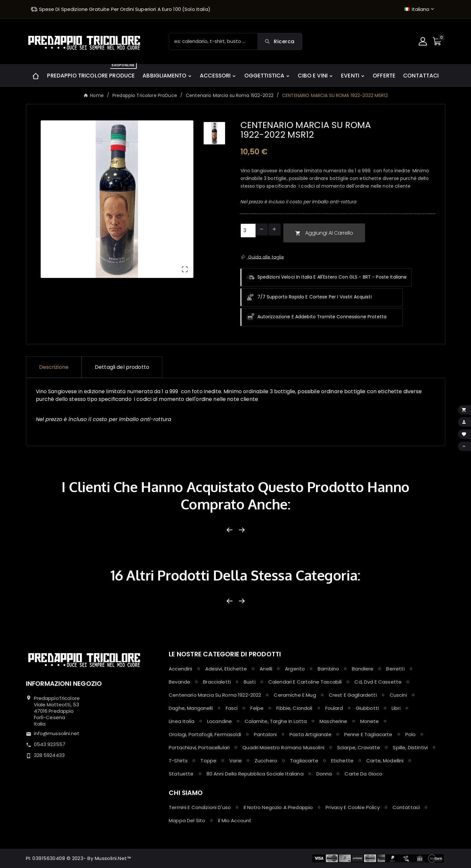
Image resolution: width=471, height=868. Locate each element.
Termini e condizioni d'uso (200, 807)
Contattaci (406, 807)
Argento (295, 669)
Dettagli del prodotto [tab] (122, 367)
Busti (250, 682)
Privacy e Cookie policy (353, 807)
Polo (411, 734)
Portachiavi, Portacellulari (199, 747)
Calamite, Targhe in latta (276, 721)
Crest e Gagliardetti (353, 695)
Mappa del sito (187, 820)
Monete (370, 721)
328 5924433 (49, 755)
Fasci (232, 708)
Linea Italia (182, 721)
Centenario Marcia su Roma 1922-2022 (215, 695)
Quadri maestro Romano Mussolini (283, 747)
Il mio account (235, 820)
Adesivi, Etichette (226, 669)
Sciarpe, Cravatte (359, 747)
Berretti (395, 669)
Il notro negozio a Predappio (278, 807)
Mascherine (333, 721)
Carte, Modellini (385, 761)
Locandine (219, 721)
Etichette (342, 761)
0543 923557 (50, 744)
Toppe (208, 761)
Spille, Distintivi (410, 747)
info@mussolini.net (57, 733)
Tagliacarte (304, 761)
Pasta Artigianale (310, 734)
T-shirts (178, 761)
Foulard (334, 708)
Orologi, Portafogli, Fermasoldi (205, 734)
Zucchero (266, 761)
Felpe (257, 708)
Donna (324, 774)
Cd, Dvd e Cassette (378, 682)
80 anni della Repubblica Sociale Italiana (255, 774)
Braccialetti (217, 682)
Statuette (181, 774)
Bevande (179, 682)
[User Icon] (424, 41)
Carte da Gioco (363, 774)
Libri (396, 708)
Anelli (266, 669)
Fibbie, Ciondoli (294, 708)
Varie (235, 761)
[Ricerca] (213, 41)
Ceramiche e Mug (295, 695)
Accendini (180, 669)
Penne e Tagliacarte (368, 734)
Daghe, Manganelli (191, 708)
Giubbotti (367, 708)
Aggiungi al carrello (324, 233)
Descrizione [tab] (54, 367)
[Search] (280, 41)
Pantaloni (265, 734)
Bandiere (363, 669)
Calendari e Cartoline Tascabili (305, 682)
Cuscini (398, 695)
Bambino (328, 669)
